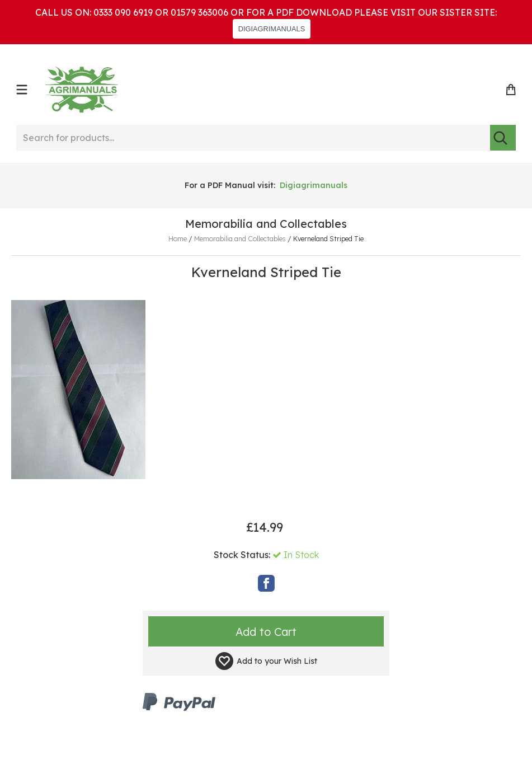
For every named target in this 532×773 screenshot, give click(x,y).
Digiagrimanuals (314, 185)
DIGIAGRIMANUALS (272, 29)
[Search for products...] (253, 138)
